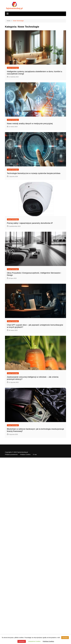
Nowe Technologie (13, 68)
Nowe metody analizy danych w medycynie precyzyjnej (30, 124)
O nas (35, 455)
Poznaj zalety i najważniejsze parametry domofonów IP (30, 223)
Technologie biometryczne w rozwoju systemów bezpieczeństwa (34, 173)
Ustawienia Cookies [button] (34, 641)
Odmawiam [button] (22, 641)
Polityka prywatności (11, 455)
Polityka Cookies (25, 455)
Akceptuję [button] (65, 638)
